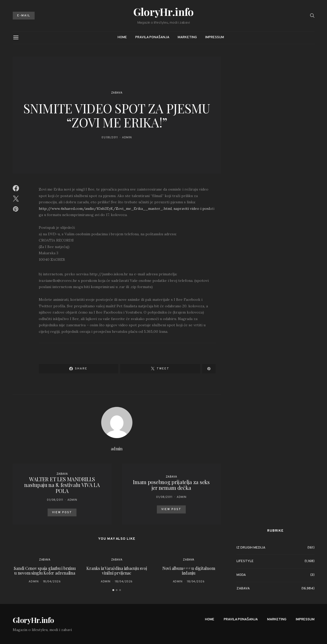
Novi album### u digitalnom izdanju (189, 571)
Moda (241, 575)
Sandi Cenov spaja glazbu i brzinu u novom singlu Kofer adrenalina (45, 571)
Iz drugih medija (251, 548)
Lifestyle (245, 561)
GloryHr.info (163, 12)
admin (127, 138)
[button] (113, 590)
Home (122, 37)
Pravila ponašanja (152, 37)
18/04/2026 (52, 582)
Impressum (215, 37)
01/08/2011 (110, 138)
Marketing (187, 37)
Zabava (117, 93)
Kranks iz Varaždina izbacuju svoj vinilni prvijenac (117, 571)
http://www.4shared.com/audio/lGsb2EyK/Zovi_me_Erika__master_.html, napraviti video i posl (124, 209)
